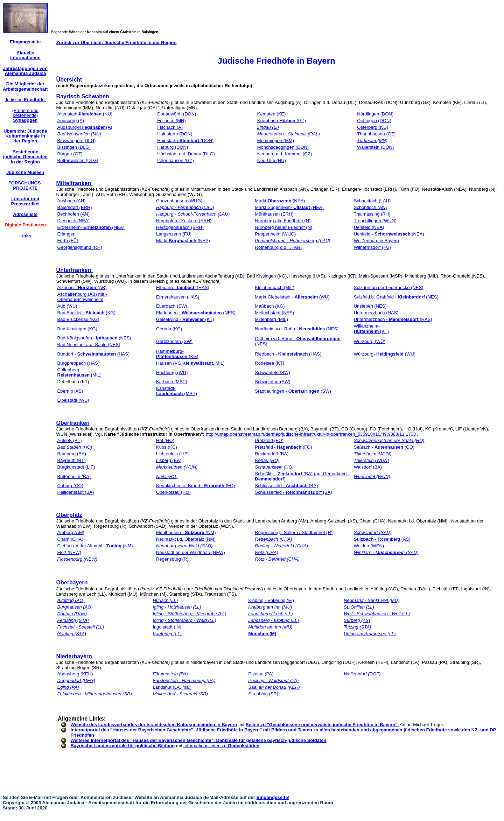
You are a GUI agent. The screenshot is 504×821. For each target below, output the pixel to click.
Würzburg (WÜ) (370, 341)
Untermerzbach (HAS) (376, 313)
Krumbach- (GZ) (282, 121)
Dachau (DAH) (72, 614)
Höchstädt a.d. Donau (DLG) (186, 154)
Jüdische (25, 100)
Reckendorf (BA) (272, 454)
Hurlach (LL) (165, 600)
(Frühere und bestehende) (25, 115)
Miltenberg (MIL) (271, 319)
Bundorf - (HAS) (94, 354)
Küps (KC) (167, 447)
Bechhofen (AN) (74, 214)
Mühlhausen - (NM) (186, 532)
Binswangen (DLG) (77, 141)
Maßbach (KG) (270, 306)
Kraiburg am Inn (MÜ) (270, 607)
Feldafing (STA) (73, 620)
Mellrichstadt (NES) (274, 313)
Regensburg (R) (172, 559)
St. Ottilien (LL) (359, 607)
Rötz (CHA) (266, 552)
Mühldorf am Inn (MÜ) (270, 627)
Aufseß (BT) (70, 440)
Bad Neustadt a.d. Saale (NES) (89, 345)
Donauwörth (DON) (177, 114)
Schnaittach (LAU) (372, 201)
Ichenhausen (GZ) (176, 160)
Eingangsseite (272, 797)
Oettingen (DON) (374, 121)
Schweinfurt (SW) (272, 382)
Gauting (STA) (72, 634)
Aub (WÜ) (67, 306)
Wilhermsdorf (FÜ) (372, 247)
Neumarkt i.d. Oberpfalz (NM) (186, 539)
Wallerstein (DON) (375, 147)
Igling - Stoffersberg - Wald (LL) (184, 620)
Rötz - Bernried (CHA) (277, 559)
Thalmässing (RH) (372, 214)
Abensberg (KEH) (75, 674)
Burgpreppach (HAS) (79, 363)
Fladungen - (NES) (196, 313)
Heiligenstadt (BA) (76, 492)
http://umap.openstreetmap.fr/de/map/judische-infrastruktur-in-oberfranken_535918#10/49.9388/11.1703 (311, 434)
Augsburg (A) (71, 121)
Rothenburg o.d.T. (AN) (278, 247)
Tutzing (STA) (357, 627)
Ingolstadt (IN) (167, 627)
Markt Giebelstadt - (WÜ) (292, 297)
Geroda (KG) (169, 329)
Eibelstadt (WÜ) (73, 400)
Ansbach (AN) (72, 201)
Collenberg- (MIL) (79, 372)
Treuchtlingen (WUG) (375, 221)
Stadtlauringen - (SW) (293, 391)
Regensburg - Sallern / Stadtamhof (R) (294, 532)
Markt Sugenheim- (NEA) (289, 207)
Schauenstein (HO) (274, 467)
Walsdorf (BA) (368, 467)
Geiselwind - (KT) (185, 319)
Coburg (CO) (70, 486)
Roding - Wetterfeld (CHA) (281, 546)
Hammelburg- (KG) (177, 354)
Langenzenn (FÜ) (174, 234)
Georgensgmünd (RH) (80, 247)
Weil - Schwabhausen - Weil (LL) (377, 614)
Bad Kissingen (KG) (77, 329)
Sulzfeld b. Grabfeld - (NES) (396, 297)
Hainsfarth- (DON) (185, 141)
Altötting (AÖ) (71, 600)
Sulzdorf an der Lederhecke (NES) (389, 287)
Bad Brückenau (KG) (78, 319)
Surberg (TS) (357, 620)
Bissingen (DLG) (74, 147)
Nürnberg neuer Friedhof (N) (283, 227)
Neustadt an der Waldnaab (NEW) (191, 552)
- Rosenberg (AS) (382, 539)
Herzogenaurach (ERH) (180, 227)
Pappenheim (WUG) (275, 234)
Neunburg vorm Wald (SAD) (184, 546)
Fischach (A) (170, 127)
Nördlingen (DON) (375, 114)
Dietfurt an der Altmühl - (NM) (95, 546)
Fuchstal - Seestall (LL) (81, 627)
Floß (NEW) (69, 552)
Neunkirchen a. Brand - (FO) (195, 486)
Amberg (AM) (71, 532)
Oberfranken (73, 423)
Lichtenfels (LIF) (172, 454)
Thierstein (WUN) (371, 460)
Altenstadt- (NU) (85, 114)
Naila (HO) (167, 476)
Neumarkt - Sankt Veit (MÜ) (372, 600)
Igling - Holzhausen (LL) (177, 607)
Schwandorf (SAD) (373, 532)
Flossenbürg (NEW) (77, 559)
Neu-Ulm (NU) (272, 160)
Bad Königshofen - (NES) (94, 338)
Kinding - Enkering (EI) (271, 600)
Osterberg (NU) (373, 127)
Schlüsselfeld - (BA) (286, 486)
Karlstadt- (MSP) (177, 391)
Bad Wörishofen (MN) (79, 134)
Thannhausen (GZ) (376, 134)
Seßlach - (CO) (384, 447)
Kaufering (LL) (167, 634)
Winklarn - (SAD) (386, 552)
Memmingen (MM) (276, 141)
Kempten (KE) (272, 114)
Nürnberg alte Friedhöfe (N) (283, 221)
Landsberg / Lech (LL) (270, 614)
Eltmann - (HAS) (183, 287)
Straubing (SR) (263, 694)
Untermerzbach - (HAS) (393, 319)
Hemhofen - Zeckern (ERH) (184, 221)
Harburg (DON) (173, 147)
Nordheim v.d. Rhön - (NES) (297, 329)
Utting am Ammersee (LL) (370, 634)
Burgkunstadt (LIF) (76, 467)
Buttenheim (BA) (74, 476)
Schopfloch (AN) (370, 207)
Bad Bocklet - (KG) (86, 313)
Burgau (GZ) (70, 154)
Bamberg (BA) (72, 454)
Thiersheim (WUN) (373, 454)
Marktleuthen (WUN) (177, 467)
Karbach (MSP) (172, 382)
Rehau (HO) (267, 460)
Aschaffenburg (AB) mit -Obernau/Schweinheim (82, 297)
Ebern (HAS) (70, 391)
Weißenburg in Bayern (376, 241)
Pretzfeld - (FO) (283, 447)
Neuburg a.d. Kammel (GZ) (285, 154)
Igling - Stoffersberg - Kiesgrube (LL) (189, 614)
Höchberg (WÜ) (172, 373)
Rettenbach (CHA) (273, 539)
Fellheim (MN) (171, 121)
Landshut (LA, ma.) (172, 687)
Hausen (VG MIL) (190, 363)
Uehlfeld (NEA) (369, 227)
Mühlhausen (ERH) (274, 214)
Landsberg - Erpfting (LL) (274, 620)
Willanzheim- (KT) (371, 329)
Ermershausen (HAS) (178, 297)
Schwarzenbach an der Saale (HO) (389, 440)
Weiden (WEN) (369, 546)
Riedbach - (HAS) (288, 354)
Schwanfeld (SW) (272, 373)
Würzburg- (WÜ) (385, 354)
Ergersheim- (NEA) (91, 227)
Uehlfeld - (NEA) (389, 234)
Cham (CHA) (70, 539)
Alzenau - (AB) (82, 287)
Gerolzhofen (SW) (174, 341)
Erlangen (66, 234)
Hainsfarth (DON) (175, 134)
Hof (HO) (165, 440)
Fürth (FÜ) (68, 241)
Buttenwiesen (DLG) (78, 160)
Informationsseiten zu (222, 746)
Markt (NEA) (280, 201)
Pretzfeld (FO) (269, 440)
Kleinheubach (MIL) (275, 287)
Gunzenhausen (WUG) (179, 201)
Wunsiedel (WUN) (372, 476)
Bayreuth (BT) (72, 460)
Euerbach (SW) (172, 306)
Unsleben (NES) (370, 306)
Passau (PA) (261, 674)
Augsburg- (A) (85, 127)
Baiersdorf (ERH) (75, 207)
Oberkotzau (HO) (173, 492)
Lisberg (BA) (169, 460)
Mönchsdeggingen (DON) (283, 147)
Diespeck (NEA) (73, 221)
